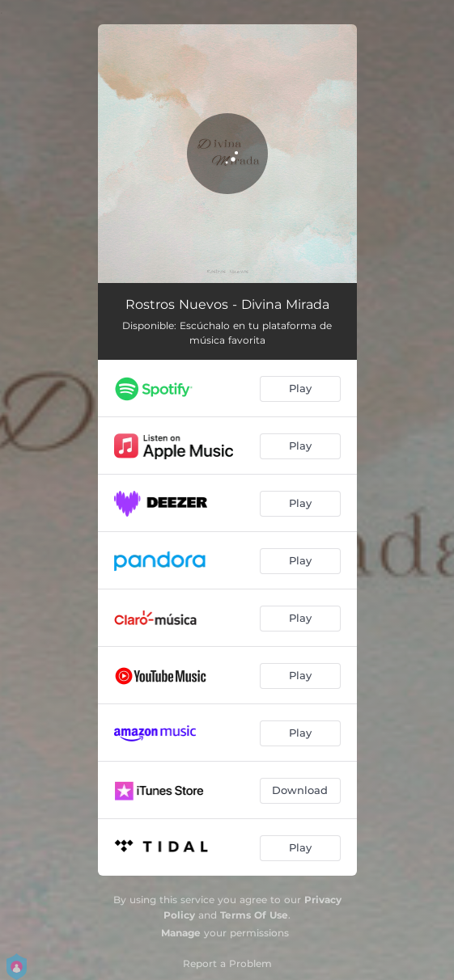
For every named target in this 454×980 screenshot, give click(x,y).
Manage (181, 933)
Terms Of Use (254, 915)
